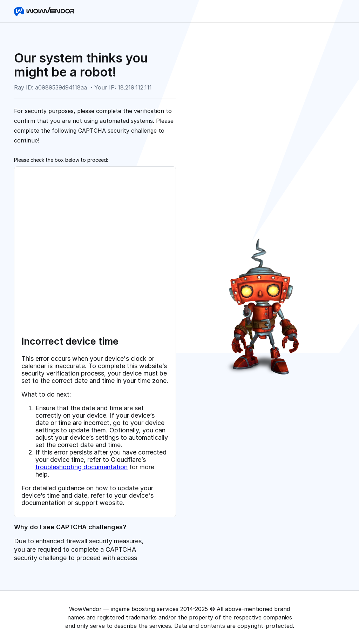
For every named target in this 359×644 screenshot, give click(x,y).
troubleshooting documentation (82, 467)
